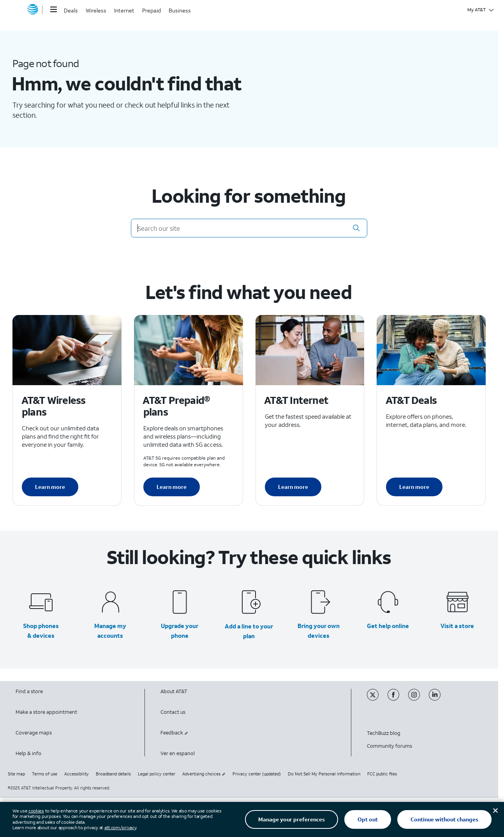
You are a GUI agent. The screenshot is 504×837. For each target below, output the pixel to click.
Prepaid (152, 10)
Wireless (96, 10)
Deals (71, 10)
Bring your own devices (319, 631)
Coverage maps (34, 733)
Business (180, 10)
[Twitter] (377, 699)
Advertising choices (204, 774)
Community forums (389, 746)
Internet (124, 10)
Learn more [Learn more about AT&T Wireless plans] (50, 487)
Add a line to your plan (249, 631)
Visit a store (457, 626)
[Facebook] (398, 699)
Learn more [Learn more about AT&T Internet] (293, 487)
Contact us (173, 712)
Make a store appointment (46, 712)
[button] (356, 228)
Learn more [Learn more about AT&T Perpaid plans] (172, 487)
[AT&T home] (33, 10)
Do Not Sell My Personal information (324, 774)
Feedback (174, 733)
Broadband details (113, 774)
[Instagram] (419, 699)
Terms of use (45, 774)
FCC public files (382, 774)
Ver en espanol (178, 753)
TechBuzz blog (384, 733)
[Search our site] (249, 228)
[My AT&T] (480, 10)
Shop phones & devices (41, 631)
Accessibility (77, 774)
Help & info (28, 753)
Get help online (388, 626)
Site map (16, 774)
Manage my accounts (110, 631)
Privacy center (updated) (257, 774)
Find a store (29, 691)
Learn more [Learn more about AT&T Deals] (414, 487)
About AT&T (174, 691)
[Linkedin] (439, 699)
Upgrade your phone (180, 631)
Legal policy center (157, 774)
